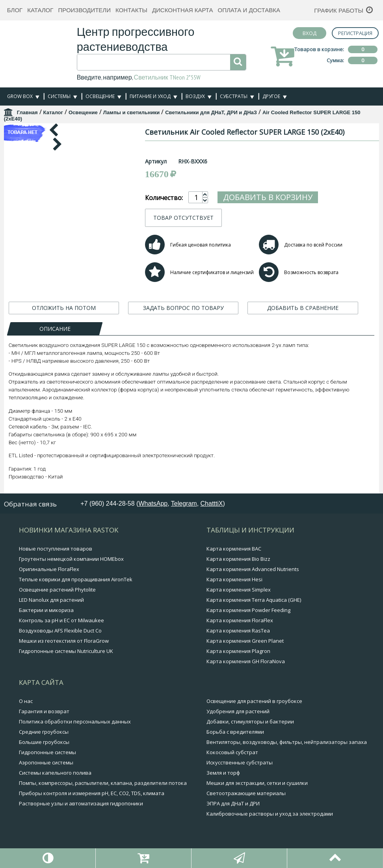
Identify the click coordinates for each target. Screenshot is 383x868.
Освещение (100, 96)
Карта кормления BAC (234, 549)
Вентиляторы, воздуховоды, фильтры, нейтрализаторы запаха (287, 742)
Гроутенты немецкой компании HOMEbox (71, 559)
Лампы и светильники (132, 112)
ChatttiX (212, 504)
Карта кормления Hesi (234, 579)
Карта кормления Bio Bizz (238, 559)
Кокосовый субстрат (232, 752)
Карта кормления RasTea (238, 631)
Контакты (131, 10)
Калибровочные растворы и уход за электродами (270, 814)
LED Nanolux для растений (51, 600)
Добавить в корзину (297, 197)
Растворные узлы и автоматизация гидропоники (81, 803)
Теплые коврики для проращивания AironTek (76, 579)
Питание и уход (150, 96)
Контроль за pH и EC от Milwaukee (61, 620)
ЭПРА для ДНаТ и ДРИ (233, 803)
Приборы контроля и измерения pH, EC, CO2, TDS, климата (92, 793)
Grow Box (20, 96)
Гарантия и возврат (44, 711)
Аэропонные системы (46, 762)
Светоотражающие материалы (246, 793)
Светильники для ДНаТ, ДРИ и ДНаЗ (211, 112)
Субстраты (234, 96)
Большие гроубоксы (44, 742)
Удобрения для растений (238, 711)
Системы (59, 96)
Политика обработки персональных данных (75, 721)
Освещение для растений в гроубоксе (254, 701)
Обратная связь (30, 504)
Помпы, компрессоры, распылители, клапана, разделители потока (103, 783)
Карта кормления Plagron (238, 651)
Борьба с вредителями (235, 732)
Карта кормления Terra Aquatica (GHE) (254, 600)
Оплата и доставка (249, 10)
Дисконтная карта (183, 10)
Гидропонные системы (47, 752)
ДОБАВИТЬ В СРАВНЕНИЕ (303, 308)
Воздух (195, 96)
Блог (15, 10)
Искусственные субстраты (240, 762)
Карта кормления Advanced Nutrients (253, 569)
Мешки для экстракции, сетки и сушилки (257, 783)
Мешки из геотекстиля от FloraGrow (64, 641)
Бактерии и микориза (46, 610)
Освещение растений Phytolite (57, 590)
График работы (339, 10)
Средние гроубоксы (44, 732)
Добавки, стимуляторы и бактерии (250, 721)
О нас (26, 701)
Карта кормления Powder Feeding (248, 610)
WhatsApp (153, 504)
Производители (84, 10)
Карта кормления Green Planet (245, 641)
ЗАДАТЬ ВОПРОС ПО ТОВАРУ (183, 308)
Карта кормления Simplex (239, 590)
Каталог (40, 10)
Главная (27, 112)
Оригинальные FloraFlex (49, 569)
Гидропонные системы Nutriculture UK (66, 651)
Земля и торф (223, 773)
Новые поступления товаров (56, 549)
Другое (271, 96)
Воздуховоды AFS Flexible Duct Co (60, 631)
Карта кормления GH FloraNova (246, 661)
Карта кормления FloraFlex (240, 620)
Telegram (184, 504)
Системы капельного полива (55, 773)
